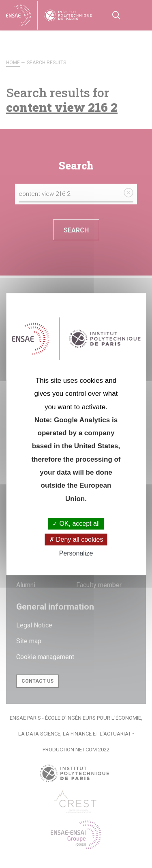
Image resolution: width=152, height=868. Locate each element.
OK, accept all (76, 524)
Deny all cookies (76, 539)
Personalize (76, 554)
